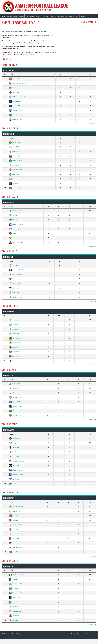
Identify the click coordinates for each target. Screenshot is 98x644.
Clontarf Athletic (16, 406)
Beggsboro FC (15, 384)
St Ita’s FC (14, 393)
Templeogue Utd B (16, 461)
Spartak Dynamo (16, 611)
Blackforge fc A (15, 92)
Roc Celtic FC (15, 329)
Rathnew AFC (15, 616)
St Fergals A (14, 338)
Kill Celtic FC (15, 465)
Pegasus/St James (16, 242)
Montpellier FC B (16, 411)
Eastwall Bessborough (17, 179)
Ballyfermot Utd (16, 438)
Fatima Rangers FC (16, 470)
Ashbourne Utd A (16, 170)
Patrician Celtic (15, 183)
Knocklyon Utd (15, 334)
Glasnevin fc (14, 529)
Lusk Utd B (14, 516)
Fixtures (21, 16)
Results (38, 16)
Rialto (12, 484)
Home (3, 16)
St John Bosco (15, 233)
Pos (5, 75)
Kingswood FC (15, 607)
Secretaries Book (74, 16)
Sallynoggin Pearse (16, 320)
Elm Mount (14, 165)
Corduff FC (14, 147)
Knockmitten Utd (16, 479)
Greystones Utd (16, 238)
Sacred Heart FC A (16, 211)
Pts (90, 75)
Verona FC (14, 388)
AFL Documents (62, 16)
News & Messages (12, 16)
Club (11, 75)
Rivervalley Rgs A (16, 274)
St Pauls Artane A (16, 110)
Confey (13, 215)
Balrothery (14, 288)
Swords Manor (15, 415)
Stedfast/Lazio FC (16, 575)
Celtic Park (14, 552)
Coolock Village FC (16, 188)
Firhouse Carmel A (16, 224)
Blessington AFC (16, 593)
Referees (54, 16)
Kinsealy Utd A (15, 283)
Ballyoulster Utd (16, 343)
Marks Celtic (14, 220)
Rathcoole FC (15, 324)
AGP (12, 361)
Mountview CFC (16, 151)
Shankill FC (14, 579)
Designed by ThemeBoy (90, 640)
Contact (83, 16)
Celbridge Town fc (16, 115)
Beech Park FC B (16, 584)
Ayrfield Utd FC (15, 402)
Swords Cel (14, 174)
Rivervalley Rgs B (16, 547)
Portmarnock (15, 265)
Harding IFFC (15, 588)
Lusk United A (15, 156)
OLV (12, 602)
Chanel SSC (14, 520)
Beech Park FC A (16, 356)
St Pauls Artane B (16, 397)
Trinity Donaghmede (17, 279)
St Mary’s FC (14, 106)
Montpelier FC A (16, 161)
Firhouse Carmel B (16, 475)
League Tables (30, 16)
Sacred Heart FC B (16, 456)
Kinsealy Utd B (15, 525)
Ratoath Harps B (16, 534)
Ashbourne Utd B (16, 506)
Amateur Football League (42, 5)
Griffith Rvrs (14, 292)
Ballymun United (16, 88)
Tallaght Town (15, 443)
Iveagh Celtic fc (15, 597)
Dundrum (14, 452)
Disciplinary (46, 16)
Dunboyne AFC (15, 142)
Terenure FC (15, 447)
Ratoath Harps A (16, 297)
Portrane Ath (15, 538)
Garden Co (14, 352)
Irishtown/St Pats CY (17, 97)
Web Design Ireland (90, 634)
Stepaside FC (15, 620)
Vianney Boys (15, 511)
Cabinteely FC (15, 229)
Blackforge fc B (15, 347)
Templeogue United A (17, 83)
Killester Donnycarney (17, 79)
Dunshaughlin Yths (16, 270)
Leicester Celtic (16, 101)
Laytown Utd (15, 543)
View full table (92, 124)
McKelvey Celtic (16, 120)
